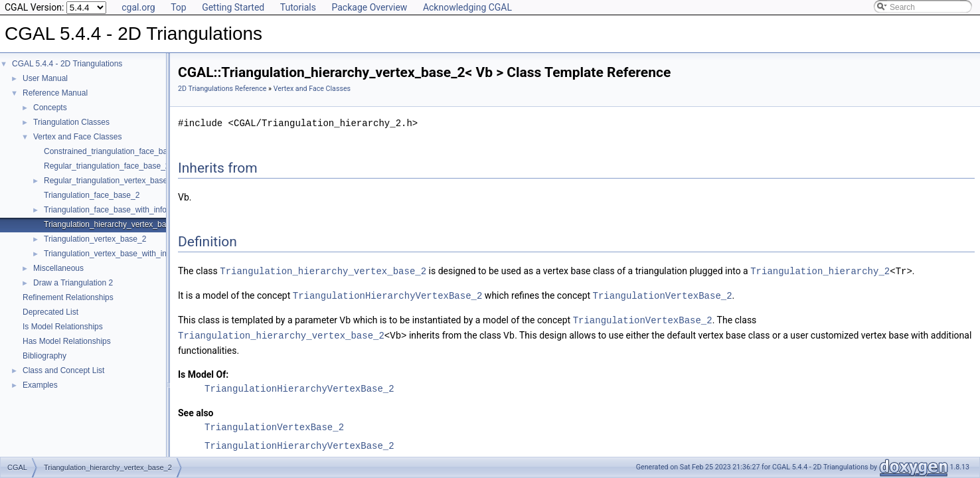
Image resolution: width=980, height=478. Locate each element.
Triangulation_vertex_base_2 (95, 239)
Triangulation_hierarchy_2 (820, 271)
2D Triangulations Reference (222, 89)
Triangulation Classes (71, 122)
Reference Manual (55, 93)
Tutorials (298, 7)
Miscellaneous (58, 268)
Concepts (50, 108)
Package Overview (369, 7)
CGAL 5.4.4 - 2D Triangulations (67, 64)
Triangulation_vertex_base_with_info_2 (113, 254)
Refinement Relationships (68, 297)
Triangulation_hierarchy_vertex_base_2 (114, 224)
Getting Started (233, 7)
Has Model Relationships (67, 341)
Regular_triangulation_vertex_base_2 (110, 181)
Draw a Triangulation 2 (73, 283)
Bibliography (44, 356)
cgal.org (138, 7)
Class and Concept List (63, 370)
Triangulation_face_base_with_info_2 (110, 210)
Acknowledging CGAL (467, 7)
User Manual (45, 78)
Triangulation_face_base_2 (92, 195)
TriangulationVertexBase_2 (663, 294)
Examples (40, 385)
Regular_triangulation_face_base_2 (107, 166)
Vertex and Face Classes (77, 137)
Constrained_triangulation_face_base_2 (114, 151)
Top (179, 7)
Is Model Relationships (63, 327)
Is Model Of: (203, 372)
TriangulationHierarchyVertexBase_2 (388, 294)
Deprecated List (50, 312)
